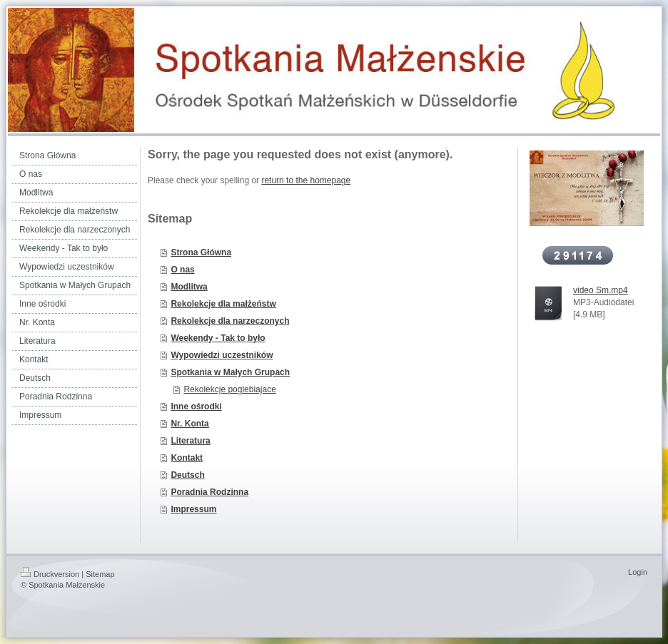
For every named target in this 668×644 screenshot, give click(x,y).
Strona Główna (201, 252)
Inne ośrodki (196, 407)
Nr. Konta (189, 424)
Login (638, 572)
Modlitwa (189, 287)
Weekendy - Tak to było (218, 338)
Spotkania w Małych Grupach (230, 372)
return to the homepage (306, 180)
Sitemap (100, 574)
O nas (182, 270)
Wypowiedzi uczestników (222, 355)
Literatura (190, 441)
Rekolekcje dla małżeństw (223, 304)
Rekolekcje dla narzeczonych (230, 321)
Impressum (193, 509)
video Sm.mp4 (601, 290)
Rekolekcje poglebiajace (229, 389)
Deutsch (187, 475)
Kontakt (187, 458)
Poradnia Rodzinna (209, 492)
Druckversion (50, 574)
